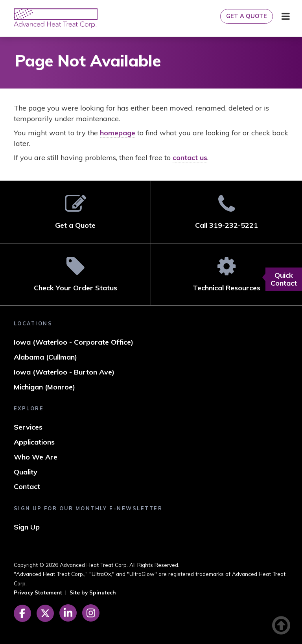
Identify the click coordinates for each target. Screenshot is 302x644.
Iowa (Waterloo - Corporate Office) (74, 342)
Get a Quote (247, 16)
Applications (34, 442)
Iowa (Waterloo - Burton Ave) (64, 372)
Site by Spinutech (93, 592)
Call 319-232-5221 (226, 212)
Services (28, 427)
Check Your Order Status (75, 274)
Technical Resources (226, 274)
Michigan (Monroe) (44, 387)
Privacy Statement (38, 592)
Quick (284, 279)
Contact (27, 486)
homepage (118, 133)
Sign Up (27, 527)
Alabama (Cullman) (45, 357)
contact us (190, 158)
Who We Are (36, 457)
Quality (26, 472)
